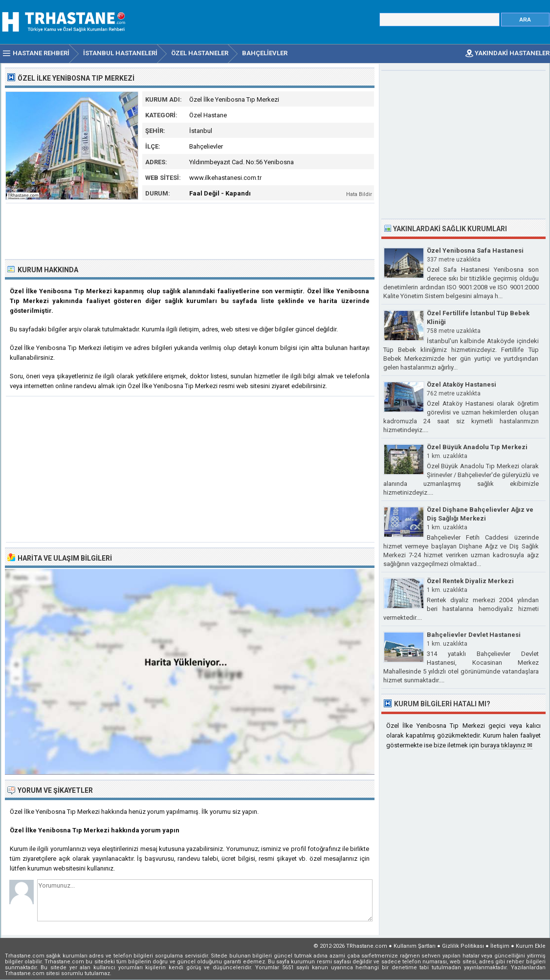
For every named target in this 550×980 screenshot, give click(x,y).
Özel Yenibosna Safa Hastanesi (475, 250)
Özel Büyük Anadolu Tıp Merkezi (477, 447)
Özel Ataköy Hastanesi (462, 384)
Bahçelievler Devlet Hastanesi (474, 635)
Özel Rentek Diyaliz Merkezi (470, 581)
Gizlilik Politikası (463, 946)
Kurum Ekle (531, 946)
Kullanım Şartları (415, 946)
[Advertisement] (190, 230)
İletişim (500, 946)
